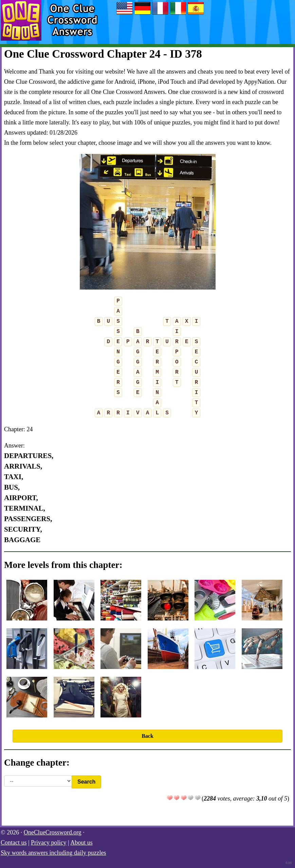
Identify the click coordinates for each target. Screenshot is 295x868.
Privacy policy (49, 843)
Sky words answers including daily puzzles (53, 853)
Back (147, 736)
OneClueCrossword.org (53, 832)
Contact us (14, 843)
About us (81, 843)
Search (86, 782)
